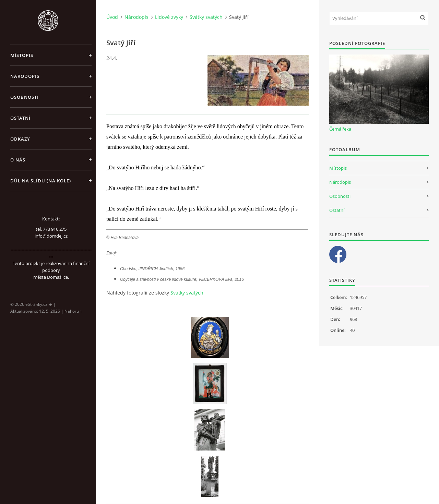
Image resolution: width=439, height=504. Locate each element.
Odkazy (20, 139)
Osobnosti (25, 97)
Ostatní (20, 118)
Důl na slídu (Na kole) (41, 181)
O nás (18, 160)
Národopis (25, 76)
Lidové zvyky (169, 17)
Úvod (112, 17)
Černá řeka (340, 129)
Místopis (22, 55)
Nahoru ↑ (73, 311)
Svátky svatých (206, 17)
